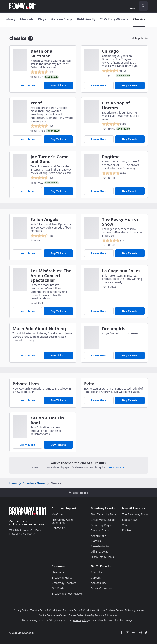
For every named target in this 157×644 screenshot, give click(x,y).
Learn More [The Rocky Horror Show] (99, 253)
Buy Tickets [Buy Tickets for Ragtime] (130, 191)
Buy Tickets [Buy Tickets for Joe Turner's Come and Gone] (58, 191)
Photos (127, 530)
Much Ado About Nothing (39, 329)
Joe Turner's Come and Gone (50, 159)
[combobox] (142, 6)
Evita (89, 384)
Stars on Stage (61, 19)
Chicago (110, 51)
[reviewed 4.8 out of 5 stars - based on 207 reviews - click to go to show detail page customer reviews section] (114, 173)
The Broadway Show (135, 514)
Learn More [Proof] (27, 139)
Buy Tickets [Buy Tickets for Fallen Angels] (58, 253)
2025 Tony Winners (114, 19)
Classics (139, 19)
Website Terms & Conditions (46, 610)
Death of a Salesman (41, 53)
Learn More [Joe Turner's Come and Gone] (27, 191)
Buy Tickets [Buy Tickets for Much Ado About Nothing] (58, 355)
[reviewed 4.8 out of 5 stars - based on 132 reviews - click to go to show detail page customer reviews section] (45, 72)
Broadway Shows (32, 483)
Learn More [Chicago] (99, 85)
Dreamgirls (114, 329)
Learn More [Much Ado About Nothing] (27, 355)
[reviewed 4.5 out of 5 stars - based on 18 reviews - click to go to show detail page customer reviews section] (42, 236)
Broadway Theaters (64, 583)
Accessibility (98, 583)
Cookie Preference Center (53, 615)
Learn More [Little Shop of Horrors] (99, 139)
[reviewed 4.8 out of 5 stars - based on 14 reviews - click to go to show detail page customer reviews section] (46, 126)
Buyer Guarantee (102, 588)
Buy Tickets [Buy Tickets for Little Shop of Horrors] (130, 139)
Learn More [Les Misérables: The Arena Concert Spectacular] (27, 311)
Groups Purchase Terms (110, 610)
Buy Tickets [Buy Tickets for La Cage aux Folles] (130, 311)
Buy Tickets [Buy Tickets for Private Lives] (58, 400)
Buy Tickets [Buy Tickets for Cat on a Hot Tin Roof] (58, 445)
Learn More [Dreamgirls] (99, 355)
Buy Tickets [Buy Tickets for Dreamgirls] (130, 355)
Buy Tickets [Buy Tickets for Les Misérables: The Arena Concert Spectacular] (58, 311)
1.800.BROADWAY (33, 524)
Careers (96, 577)
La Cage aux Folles (121, 271)
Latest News (130, 520)
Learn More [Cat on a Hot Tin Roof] (27, 445)
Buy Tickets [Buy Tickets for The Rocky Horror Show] (130, 253)
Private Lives (26, 384)
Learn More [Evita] (99, 400)
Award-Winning (101, 546)
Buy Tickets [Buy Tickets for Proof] (58, 139)
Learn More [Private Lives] (27, 400)
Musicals (27, 19)
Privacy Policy (21, 610)
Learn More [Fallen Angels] (27, 253)
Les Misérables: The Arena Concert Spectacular (51, 275)
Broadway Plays (101, 525)
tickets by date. (115, 467)
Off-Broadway (100, 552)
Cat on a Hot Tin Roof (47, 420)
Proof (36, 103)
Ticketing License (134, 610)
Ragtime (111, 157)
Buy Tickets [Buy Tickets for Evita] (130, 400)
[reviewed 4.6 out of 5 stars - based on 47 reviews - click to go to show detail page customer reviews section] (45, 178)
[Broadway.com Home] (23, 6)
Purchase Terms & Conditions (79, 610)
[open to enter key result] (143, 6)
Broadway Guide (62, 577)
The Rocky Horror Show (120, 222)
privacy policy (81, 620)
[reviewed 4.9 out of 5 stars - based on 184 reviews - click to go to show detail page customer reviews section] (116, 124)
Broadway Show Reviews (67, 594)
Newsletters (59, 572)
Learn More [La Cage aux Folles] (99, 311)
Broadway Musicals (103, 520)
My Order (58, 514)
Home (13, 483)
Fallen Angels (45, 219)
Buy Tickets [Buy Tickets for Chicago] (130, 85)
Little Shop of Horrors (116, 105)
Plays (42, 19)
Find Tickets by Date (103, 514)
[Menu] (132, 7)
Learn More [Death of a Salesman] (27, 85)
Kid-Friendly (86, 19)
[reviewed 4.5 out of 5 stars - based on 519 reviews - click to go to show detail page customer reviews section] (116, 71)
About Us (97, 572)
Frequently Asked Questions (63, 521)
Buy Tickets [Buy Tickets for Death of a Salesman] (58, 85)
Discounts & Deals (102, 557)
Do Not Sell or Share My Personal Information (93, 615)
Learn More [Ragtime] (99, 191)
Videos (126, 525)
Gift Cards (58, 588)
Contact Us (17, 521)
